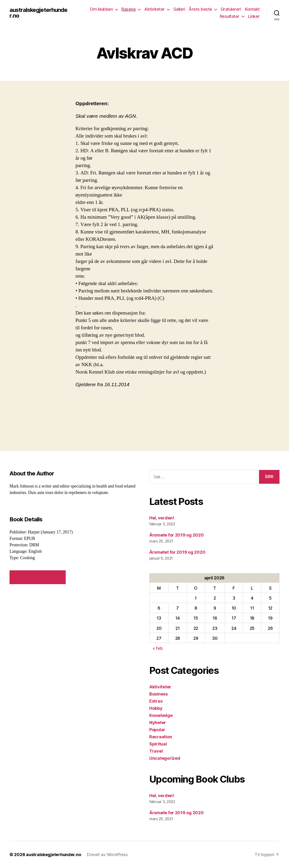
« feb (158, 648)
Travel (156, 751)
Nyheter (158, 723)
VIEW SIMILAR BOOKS (37, 577)
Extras (156, 701)
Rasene (129, 9)
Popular (157, 730)
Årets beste (200, 9)
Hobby (156, 708)
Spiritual (158, 744)
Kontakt (252, 9)
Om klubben (101, 9)
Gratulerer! (231, 9)
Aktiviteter (154, 9)
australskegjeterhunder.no (39, 13)
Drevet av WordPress (107, 855)
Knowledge (161, 715)
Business (159, 694)
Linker (254, 16)
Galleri (179, 9)
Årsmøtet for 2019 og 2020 (177, 552)
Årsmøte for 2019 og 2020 (177, 535)
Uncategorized (165, 758)
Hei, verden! (162, 518)
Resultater (230, 16)
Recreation (161, 737)
